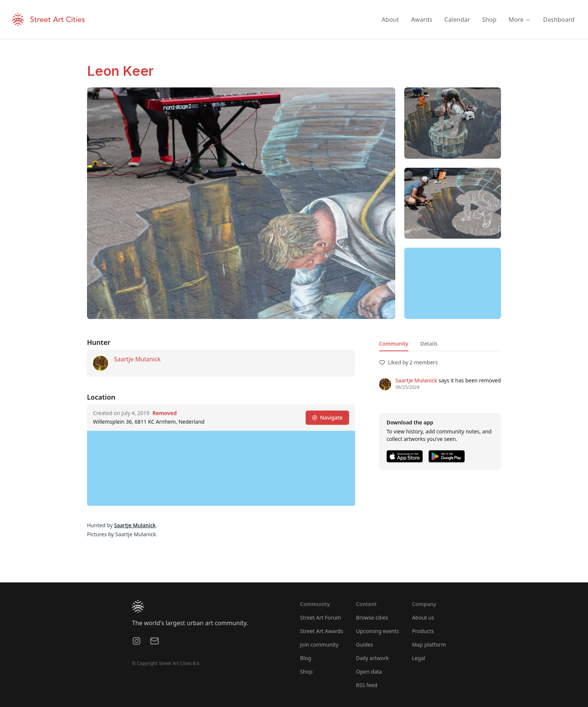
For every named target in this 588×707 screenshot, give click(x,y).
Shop (306, 672)
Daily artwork (372, 658)
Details (429, 344)
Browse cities (372, 617)
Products (423, 631)
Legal (419, 658)
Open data (369, 672)
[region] (453, 283)
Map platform (429, 645)
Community (394, 344)
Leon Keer (120, 71)
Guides (364, 645)
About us (423, 617)
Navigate (327, 417)
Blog (306, 658)
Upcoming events (377, 631)
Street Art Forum (320, 617)
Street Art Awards (322, 631)
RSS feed (367, 685)
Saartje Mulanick (137, 359)
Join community (319, 645)
